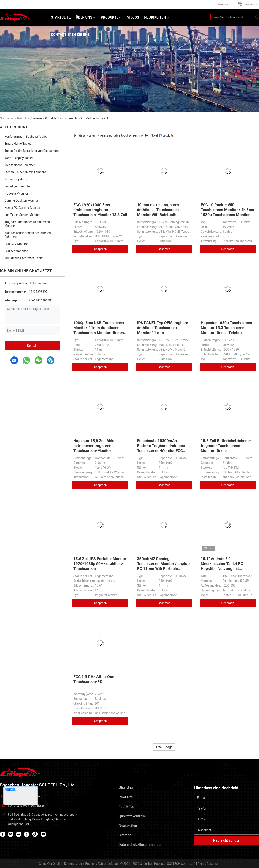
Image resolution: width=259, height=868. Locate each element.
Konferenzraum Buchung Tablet (26, 137)
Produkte (23, 118)
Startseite (6, 118)
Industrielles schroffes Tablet (24, 258)
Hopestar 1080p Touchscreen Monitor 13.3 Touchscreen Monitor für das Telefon (226, 328)
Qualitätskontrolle (132, 816)
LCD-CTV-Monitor (16, 244)
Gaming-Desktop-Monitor (21, 201)
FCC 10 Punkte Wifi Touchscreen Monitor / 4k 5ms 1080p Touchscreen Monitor (227, 210)
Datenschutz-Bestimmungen (140, 845)
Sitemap (125, 835)
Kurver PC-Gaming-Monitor (22, 208)
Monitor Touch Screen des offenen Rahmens (28, 235)
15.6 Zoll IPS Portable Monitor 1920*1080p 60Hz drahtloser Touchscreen (100, 564)
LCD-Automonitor (16, 251)
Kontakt (32, 346)
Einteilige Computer (18, 186)
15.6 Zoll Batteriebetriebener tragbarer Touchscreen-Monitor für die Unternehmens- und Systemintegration (226, 451)
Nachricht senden (227, 841)
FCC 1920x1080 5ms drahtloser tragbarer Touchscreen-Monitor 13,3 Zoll (100, 210)
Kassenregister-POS (18, 179)
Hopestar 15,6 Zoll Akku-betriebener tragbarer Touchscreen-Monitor (95, 446)
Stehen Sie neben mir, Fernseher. (26, 172)
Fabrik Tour (127, 807)
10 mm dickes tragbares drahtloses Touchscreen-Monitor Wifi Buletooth (159, 210)
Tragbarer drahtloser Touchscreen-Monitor (28, 224)
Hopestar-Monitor (16, 193)
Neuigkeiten (128, 826)
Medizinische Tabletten (20, 165)
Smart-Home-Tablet (18, 144)
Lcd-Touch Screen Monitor (22, 215)
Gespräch (100, 249)
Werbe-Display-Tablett (19, 158)
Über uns (126, 788)
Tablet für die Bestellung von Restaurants (32, 151)
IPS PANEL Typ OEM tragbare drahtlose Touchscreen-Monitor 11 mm (163, 328)
